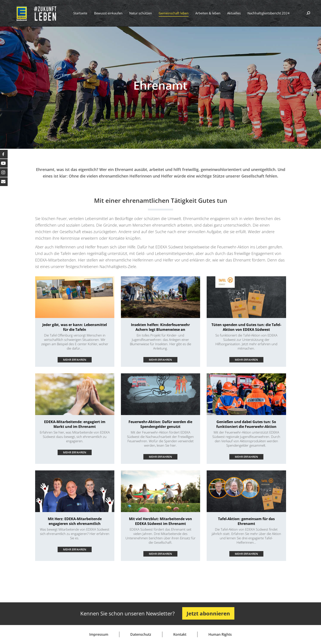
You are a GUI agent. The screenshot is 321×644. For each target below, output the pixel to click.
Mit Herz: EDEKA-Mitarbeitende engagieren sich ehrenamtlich (75, 521)
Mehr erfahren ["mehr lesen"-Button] (75, 360)
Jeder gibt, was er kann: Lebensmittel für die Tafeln (75, 327)
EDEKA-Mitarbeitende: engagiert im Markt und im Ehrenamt (75, 424)
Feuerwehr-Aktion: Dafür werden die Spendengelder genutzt (160, 424)
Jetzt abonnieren (208, 613)
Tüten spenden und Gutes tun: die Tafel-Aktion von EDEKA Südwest (246, 327)
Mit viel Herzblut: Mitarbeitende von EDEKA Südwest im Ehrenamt (160, 521)
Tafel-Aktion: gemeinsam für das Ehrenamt (246, 521)
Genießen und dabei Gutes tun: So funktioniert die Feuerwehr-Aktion (246, 424)
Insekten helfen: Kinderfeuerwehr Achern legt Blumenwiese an (160, 327)
